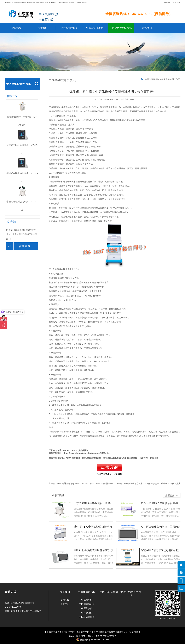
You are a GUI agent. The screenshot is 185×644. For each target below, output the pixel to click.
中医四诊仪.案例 (97, 28)
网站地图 (167, 2)
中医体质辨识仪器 (57, 107)
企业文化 (65, 604)
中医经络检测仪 (87, 617)
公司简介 (65, 600)
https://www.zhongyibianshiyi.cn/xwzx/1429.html (87, 453)
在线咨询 (18, 246)
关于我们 (47, 28)
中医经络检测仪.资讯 (122, 28)
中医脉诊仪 (87, 613)
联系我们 (176, 2)
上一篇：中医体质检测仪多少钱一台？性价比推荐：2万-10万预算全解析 (81, 483)
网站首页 (17, 28)
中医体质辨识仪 (71, 28)
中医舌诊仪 (87, 608)
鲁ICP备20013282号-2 (106, 636)
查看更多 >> (172, 496)
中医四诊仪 (87, 600)
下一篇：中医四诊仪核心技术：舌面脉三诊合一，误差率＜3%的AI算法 (148, 483)
